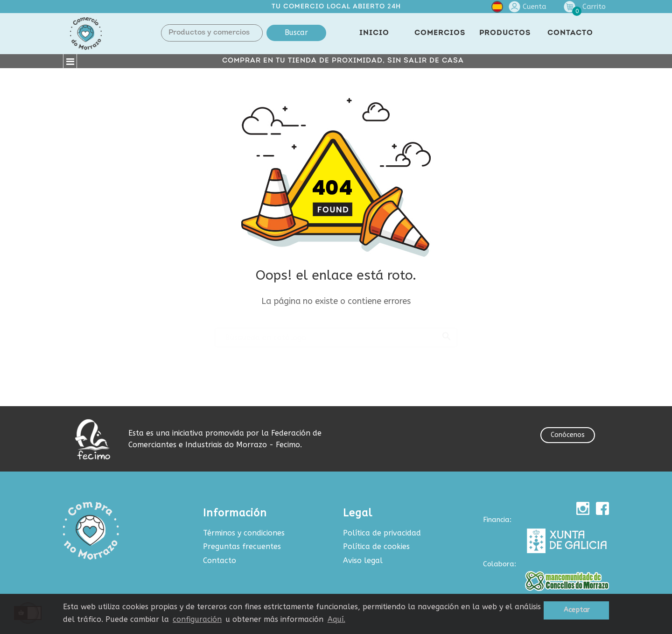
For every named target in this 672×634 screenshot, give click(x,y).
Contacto (220, 560)
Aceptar (577, 610)
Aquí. (336, 619)
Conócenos (568, 435)
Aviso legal (363, 560)
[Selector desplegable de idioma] (497, 9)
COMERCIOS (440, 33)
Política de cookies (376, 546)
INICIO (374, 33)
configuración (197, 619)
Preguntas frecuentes (242, 546)
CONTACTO (570, 33)
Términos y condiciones (244, 533)
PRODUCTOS (505, 33)
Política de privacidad (382, 533)
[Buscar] (336, 333)
